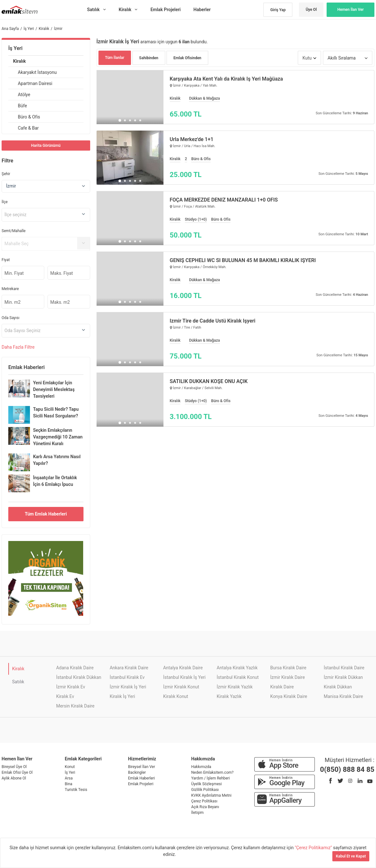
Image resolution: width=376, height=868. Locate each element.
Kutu (307, 58)
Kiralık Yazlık (229, 696)
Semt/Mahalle (14, 231)
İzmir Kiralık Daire (288, 677)
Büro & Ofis (29, 117)
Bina (69, 784)
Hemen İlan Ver (351, 10)
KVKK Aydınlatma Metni (211, 795)
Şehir (6, 174)
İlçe (5, 202)
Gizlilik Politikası (205, 790)
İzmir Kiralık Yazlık (235, 687)
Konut (70, 767)
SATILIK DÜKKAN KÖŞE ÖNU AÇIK (209, 381)
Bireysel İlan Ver (142, 767)
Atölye (24, 95)
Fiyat (6, 260)
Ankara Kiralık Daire (129, 668)
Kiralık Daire (282, 687)
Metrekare (10, 289)
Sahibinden (149, 58)
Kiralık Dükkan (338, 687)
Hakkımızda (201, 767)
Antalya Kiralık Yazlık (237, 668)
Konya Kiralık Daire (289, 696)
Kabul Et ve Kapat (351, 856)
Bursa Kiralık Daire (288, 668)
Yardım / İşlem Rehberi (210, 778)
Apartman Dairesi (35, 83)
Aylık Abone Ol (14, 778)
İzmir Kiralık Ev (71, 687)
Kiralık (19, 61)
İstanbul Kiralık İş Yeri (184, 677)
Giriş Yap (278, 10)
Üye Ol (311, 10)
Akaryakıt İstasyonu (37, 72)
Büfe (22, 106)
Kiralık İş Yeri (122, 696)
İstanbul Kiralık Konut (238, 677)
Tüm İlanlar (115, 58)
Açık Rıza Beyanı (205, 807)
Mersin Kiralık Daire (75, 706)
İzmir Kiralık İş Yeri (128, 687)
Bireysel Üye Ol (14, 767)
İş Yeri (15, 48)
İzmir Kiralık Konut (181, 687)
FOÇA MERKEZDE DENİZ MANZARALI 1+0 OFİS (224, 200)
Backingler (137, 772)
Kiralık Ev (65, 696)
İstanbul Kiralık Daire (344, 668)
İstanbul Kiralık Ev (127, 677)
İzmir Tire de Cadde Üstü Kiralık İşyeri (213, 321)
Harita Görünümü (46, 146)
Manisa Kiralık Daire (343, 696)
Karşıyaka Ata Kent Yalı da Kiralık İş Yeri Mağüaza (226, 79)
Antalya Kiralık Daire (183, 668)
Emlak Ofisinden (187, 58)
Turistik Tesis (76, 790)
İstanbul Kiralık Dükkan (79, 677)
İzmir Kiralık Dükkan (343, 677)
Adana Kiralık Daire (75, 668)
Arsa (69, 778)
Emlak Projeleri (141, 784)
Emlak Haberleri (141, 778)
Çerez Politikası (204, 801)
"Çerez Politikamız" (314, 848)
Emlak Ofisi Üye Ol (17, 772)
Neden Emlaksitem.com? (212, 772)
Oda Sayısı (11, 318)
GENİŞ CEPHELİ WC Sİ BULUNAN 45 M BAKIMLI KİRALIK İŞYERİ (243, 260)
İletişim (197, 813)
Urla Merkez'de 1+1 (192, 139)
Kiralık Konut (176, 696)
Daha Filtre (18, 347)
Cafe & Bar (28, 128)
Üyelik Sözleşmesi (206, 784)
